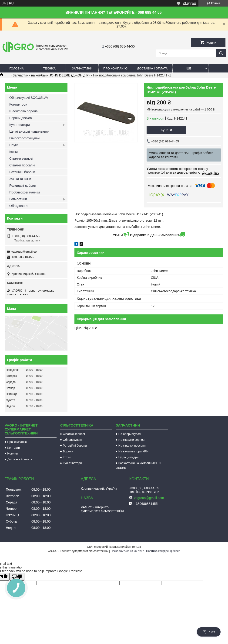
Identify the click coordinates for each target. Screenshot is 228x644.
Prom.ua (136, 547)
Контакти (13, 448)
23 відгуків (189, 3)
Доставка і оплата (152, 68)
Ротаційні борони (22, 172)
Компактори (18, 104)
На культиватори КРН (133, 451)
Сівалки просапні (22, 165)
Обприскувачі (72, 440)
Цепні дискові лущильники (29, 131)
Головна (17, 68)
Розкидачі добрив (23, 186)
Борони (68, 451)
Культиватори (20, 125)
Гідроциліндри (128, 457)
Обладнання (19, 206)
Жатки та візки (20, 179)
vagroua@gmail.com (25, 252)
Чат (209, 632)
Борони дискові (21, 118)
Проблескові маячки (25, 192)
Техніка (49, 68)
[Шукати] (221, 53)
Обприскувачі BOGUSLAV (29, 98)
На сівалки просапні (132, 446)
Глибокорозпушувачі (25, 138)
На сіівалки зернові (132, 440)
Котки (13, 152)
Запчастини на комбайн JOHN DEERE (138, 465)
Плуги (14, 145)
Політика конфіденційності (163, 551)
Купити (166, 130)
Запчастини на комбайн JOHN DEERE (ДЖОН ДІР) (51, 75)
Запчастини (82, 68)
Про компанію (115, 68)
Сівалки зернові (21, 158)
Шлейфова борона (23, 111)
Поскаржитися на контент (127, 551)
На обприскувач (130, 434)
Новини (12, 453)
